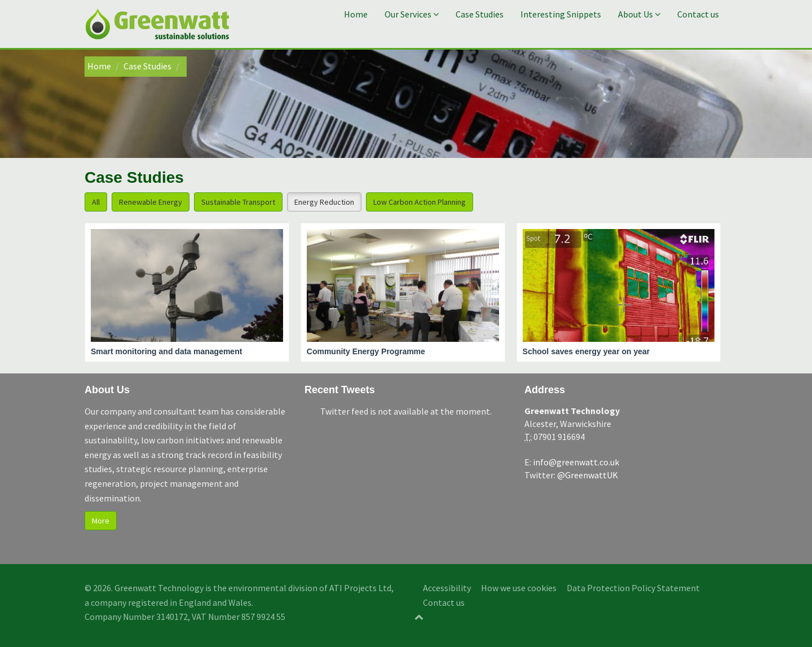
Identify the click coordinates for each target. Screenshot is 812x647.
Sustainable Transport (238, 202)
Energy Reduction (324, 202)
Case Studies (480, 14)
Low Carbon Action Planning (420, 202)
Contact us (698, 14)
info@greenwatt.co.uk (576, 462)
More (101, 521)
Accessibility (447, 588)
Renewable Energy (151, 202)
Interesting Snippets (561, 14)
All (96, 202)
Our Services (412, 14)
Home (356, 14)
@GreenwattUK (588, 475)
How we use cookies (519, 588)
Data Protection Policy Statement (633, 588)
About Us (639, 14)
